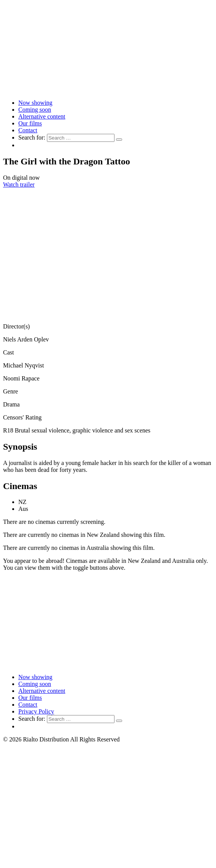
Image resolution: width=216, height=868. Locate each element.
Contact (28, 130)
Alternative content (42, 116)
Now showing (35, 103)
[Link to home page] (108, 90)
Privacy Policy (36, 711)
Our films (30, 123)
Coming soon (35, 110)
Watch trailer (19, 184)
